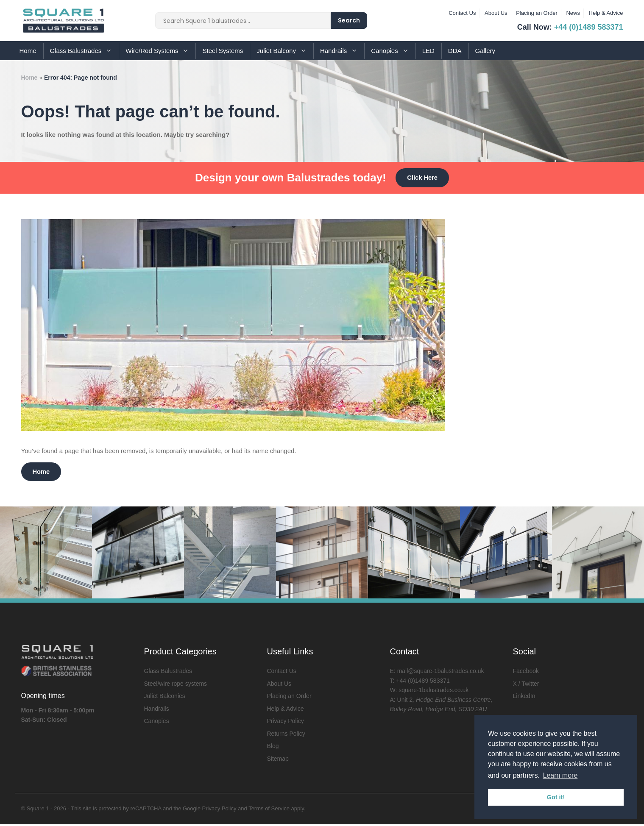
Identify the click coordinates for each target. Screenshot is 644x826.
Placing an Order (537, 13)
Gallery (485, 51)
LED (428, 51)
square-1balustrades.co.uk (434, 692)
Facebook (526, 673)
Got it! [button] (556, 797)
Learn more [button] (560, 775)
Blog (273, 748)
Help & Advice (606, 13)
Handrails (342, 51)
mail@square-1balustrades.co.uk (441, 673)
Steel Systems (223, 51)
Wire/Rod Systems (160, 51)
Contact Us (462, 13)
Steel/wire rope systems (176, 685)
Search (349, 20)
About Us (496, 13)
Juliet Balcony (285, 51)
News (573, 13)
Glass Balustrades (85, 51)
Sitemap (278, 760)
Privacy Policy (286, 723)
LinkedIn (524, 698)
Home (28, 51)
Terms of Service (269, 810)
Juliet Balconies (165, 698)
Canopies (393, 51)
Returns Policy (286, 735)
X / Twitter (526, 685)
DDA (455, 51)
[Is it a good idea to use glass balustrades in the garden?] (233, 430)
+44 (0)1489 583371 (589, 27)
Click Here (422, 178)
